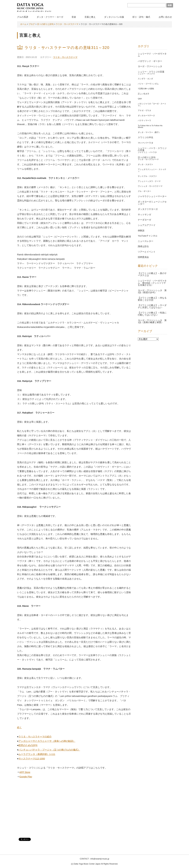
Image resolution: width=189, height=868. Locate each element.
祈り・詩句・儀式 (141, 17)
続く (19, 727)
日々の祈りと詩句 (147, 157)
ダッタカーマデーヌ (146, 116)
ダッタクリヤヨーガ (148, 209)
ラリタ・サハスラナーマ (65, 57)
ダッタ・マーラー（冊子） (149, 132)
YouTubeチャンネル (148, 236)
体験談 (141, 231)
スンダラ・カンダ (145, 79)
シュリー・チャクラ (146, 74)
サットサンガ (144, 215)
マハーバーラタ (146, 143)
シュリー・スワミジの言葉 (151, 72)
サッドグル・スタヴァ (147, 176)
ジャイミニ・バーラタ (147, 152)
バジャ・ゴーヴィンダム (148, 84)
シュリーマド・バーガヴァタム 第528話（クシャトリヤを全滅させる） (152, 283)
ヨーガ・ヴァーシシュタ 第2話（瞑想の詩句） (152, 292)
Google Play (26, 777)
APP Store (25, 772)
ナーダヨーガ (144, 220)
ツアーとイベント (147, 252)
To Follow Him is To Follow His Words (150, 126)
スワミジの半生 (146, 137)
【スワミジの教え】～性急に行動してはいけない (152, 314)
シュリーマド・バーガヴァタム (152, 55)
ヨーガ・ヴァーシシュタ (150, 66)
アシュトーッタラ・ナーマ (149, 181)
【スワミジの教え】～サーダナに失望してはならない (152, 306)
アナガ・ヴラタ (144, 110)
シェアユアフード (147, 225)
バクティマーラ (144, 120)
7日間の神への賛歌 (146, 89)
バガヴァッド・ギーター (150, 61)
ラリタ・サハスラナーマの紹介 (35, 737)
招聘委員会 (143, 257)
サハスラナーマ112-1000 (32, 759)
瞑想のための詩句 (28, 745)
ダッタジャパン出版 (114, 17)
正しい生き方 (143, 94)
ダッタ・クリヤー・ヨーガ (50, 17)
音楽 (74, 17)
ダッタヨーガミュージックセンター (152, 203)
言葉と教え (90, 17)
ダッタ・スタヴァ (145, 164)
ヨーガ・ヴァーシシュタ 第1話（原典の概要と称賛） (152, 321)
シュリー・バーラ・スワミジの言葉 (152, 149)
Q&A (140, 99)
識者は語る (143, 246)
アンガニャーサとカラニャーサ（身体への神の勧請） (47, 741)
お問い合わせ (165, 17)
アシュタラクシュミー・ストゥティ (152, 170)
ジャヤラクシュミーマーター (152, 196)
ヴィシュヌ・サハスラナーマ (150, 186)
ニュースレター (146, 241)
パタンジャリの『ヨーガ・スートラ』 (152, 105)
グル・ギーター (144, 191)
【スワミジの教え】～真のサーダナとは (152, 274)
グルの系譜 (23, 17)
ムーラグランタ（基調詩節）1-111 (37, 754)
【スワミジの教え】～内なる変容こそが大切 (152, 299)
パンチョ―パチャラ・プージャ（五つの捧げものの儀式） (49, 750)
